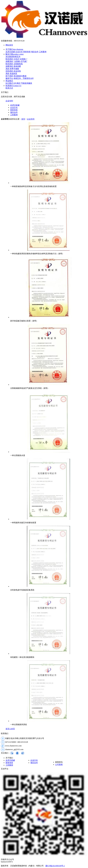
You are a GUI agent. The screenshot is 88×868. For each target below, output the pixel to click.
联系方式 (9, 88)
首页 (23, 119)
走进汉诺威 (10, 52)
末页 (13, 729)
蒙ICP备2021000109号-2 (55, 866)
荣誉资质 (27, 52)
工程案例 (43, 52)
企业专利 (9, 101)
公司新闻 (59, 765)
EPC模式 (17, 83)
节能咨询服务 (27, 83)
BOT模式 (9, 83)
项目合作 (35, 52)
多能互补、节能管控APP (23, 78)
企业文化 (19, 52)
